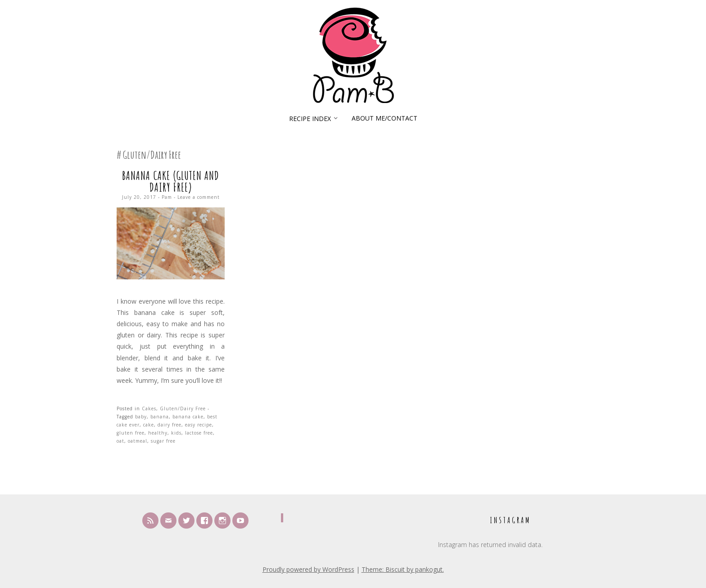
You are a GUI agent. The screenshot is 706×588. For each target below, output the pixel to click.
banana (160, 417)
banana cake (188, 417)
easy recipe (199, 425)
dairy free (170, 425)
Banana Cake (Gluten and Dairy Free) (171, 181)
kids (176, 433)
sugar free (163, 441)
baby (141, 417)
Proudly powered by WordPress (308, 569)
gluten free (131, 433)
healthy (158, 433)
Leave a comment (199, 197)
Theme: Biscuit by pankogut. (403, 569)
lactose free (199, 433)
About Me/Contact (385, 118)
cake (149, 425)
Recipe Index (310, 119)
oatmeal (138, 441)
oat (120, 441)
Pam (167, 197)
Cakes (149, 408)
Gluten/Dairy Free (183, 408)
